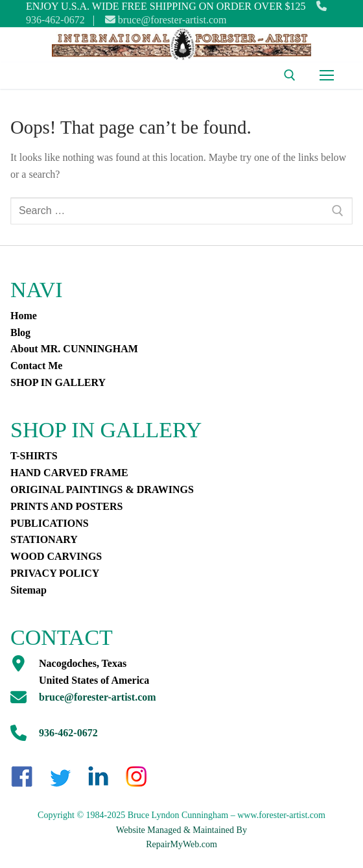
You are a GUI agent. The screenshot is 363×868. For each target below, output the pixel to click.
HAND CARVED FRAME (69, 473)
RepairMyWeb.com (181, 844)
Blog (20, 332)
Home (24, 316)
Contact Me (36, 366)
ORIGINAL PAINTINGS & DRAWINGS (102, 489)
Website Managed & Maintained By (181, 830)
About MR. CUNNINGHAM (74, 349)
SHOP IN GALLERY (58, 382)
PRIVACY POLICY (55, 573)
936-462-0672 (68, 733)
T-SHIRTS (34, 456)
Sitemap (29, 590)
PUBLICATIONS (50, 523)
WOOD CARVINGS (56, 556)
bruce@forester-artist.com (166, 20)
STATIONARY (44, 539)
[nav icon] (327, 76)
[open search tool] (290, 75)
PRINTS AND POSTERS (66, 506)
